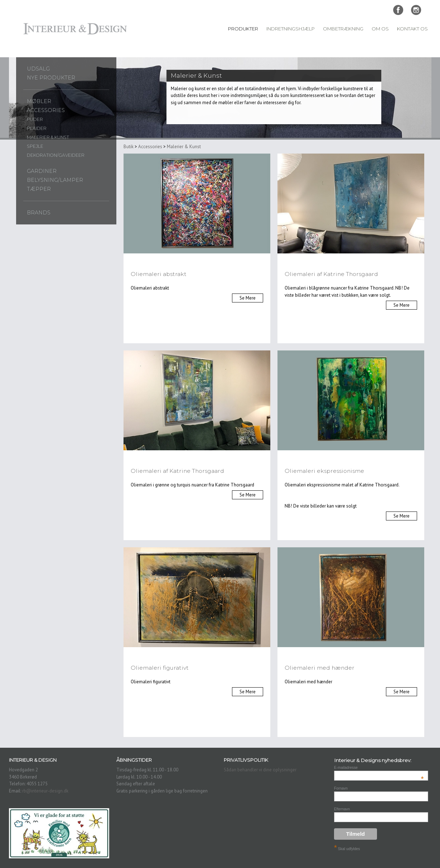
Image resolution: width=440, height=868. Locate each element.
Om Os (380, 29)
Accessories (46, 110)
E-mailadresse (379, 768)
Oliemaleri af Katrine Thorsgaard (331, 274)
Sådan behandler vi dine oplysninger (260, 770)
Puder (35, 119)
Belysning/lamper (55, 180)
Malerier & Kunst (48, 137)
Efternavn (342, 809)
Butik (129, 147)
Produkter (243, 29)
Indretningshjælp (291, 29)
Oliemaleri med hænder (320, 668)
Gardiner (42, 171)
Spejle (35, 146)
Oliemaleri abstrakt (159, 274)
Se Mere (248, 298)
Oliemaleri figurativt (160, 668)
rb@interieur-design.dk (45, 791)
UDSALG (38, 69)
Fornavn (341, 788)
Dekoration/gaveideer (56, 155)
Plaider (37, 128)
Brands (39, 213)
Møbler (39, 101)
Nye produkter (51, 78)
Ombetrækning (343, 29)
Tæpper (39, 189)
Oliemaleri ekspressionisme (324, 471)
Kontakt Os (412, 29)
